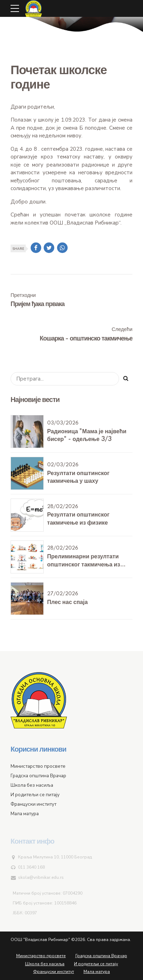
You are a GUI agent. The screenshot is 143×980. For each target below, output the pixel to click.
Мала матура (97, 972)
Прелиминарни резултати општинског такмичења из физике (84, 564)
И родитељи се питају (96, 964)
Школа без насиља (45, 964)
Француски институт (54, 972)
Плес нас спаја (67, 602)
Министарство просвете (41, 956)
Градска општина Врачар (101, 956)
